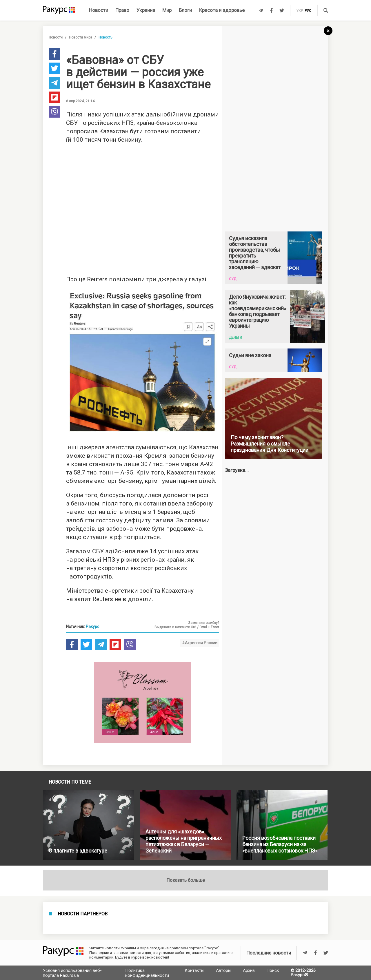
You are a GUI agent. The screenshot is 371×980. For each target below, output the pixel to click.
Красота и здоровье (222, 10)
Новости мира (81, 37)
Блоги (185, 10)
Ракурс (92, 627)
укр (300, 11)
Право (122, 10)
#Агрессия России (200, 643)
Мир (167, 10)
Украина (146, 10)
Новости (99, 10)
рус (308, 11)
